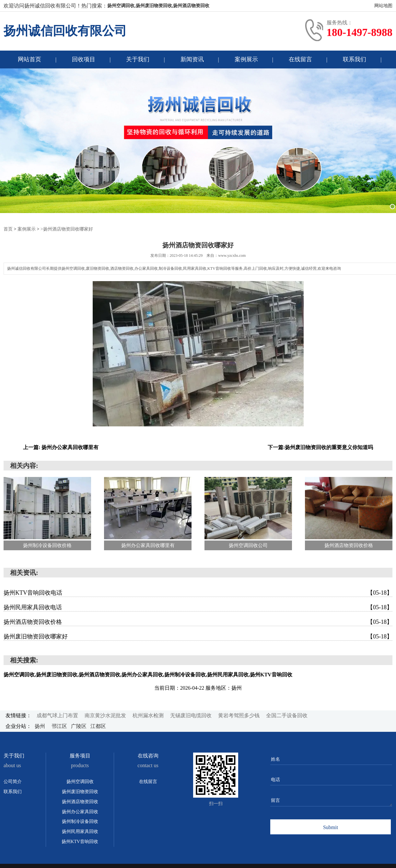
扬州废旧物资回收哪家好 (198, 636)
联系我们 (355, 59)
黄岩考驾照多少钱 (239, 715)
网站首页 (29, 59)
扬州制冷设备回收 (80, 821)
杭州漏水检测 (148, 715)
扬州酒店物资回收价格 (198, 622)
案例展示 (246, 59)
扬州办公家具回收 (80, 811)
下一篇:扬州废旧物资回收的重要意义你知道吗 (320, 447)
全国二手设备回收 (287, 715)
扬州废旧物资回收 (80, 791)
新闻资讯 (192, 59)
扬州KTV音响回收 (80, 841)
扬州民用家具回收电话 (198, 607)
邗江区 (60, 726)
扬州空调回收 (80, 781)
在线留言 (300, 59)
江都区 (98, 726)
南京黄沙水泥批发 (105, 715)
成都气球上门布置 (57, 715)
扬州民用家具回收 (80, 831)
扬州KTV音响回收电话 (198, 592)
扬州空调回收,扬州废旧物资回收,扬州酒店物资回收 (158, 6)
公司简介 (13, 781)
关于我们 (138, 59)
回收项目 (84, 59)
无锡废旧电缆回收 (191, 715)
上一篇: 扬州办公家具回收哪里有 (61, 447)
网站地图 (383, 6)
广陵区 (79, 726)
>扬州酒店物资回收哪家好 (67, 229)
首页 (8, 229)
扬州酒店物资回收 (80, 801)
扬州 (41, 726)
